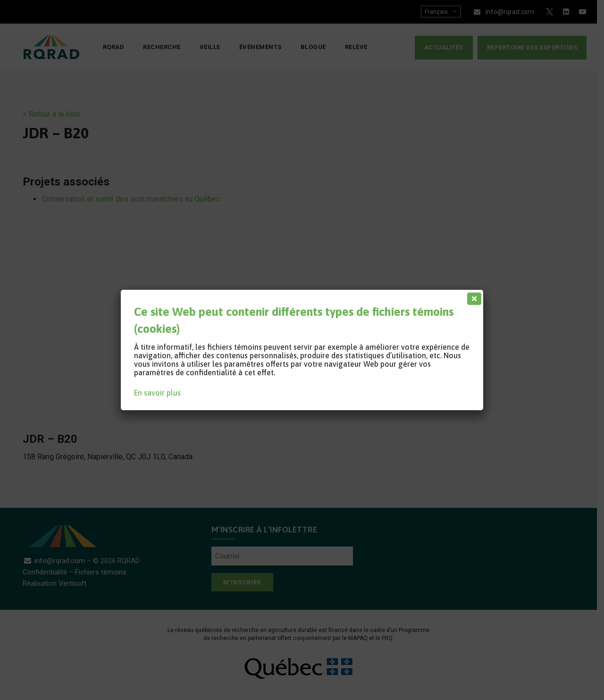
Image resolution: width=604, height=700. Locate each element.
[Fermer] (472, 296)
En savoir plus (157, 393)
